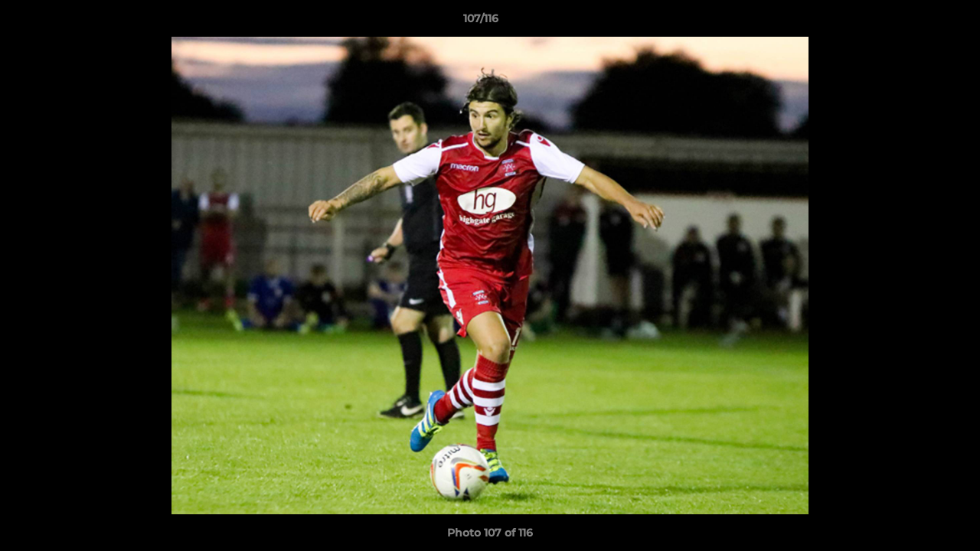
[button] (916, 22)
